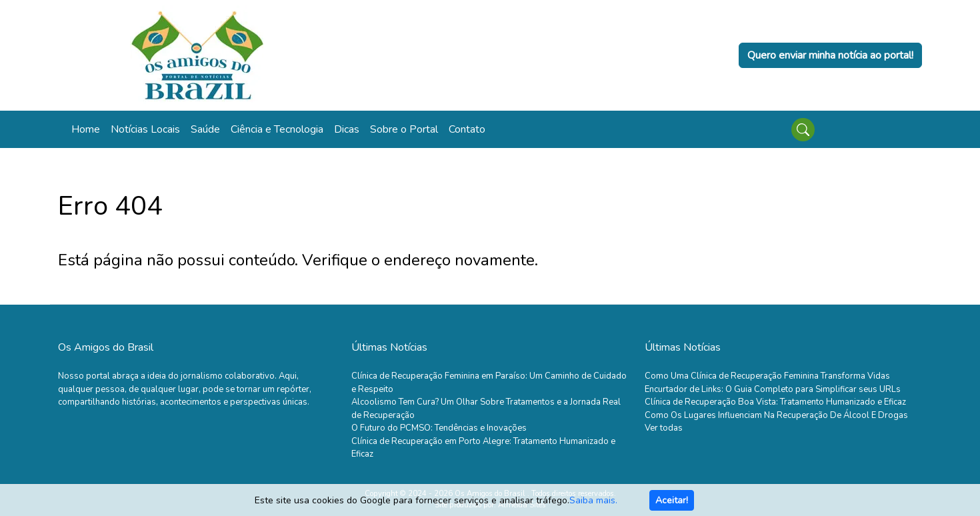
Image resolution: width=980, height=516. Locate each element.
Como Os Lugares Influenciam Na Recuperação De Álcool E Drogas (776, 415)
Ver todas (664, 428)
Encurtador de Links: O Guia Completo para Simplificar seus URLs (773, 389)
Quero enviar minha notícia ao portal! (830, 55)
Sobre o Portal (404, 129)
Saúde (205, 129)
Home (86, 129)
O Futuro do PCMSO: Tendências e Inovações (439, 428)
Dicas (347, 129)
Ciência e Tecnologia (277, 129)
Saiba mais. (593, 500)
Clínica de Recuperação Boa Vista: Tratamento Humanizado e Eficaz (775, 402)
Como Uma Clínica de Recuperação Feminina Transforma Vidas (767, 376)
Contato (467, 129)
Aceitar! (672, 500)
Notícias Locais (145, 129)
